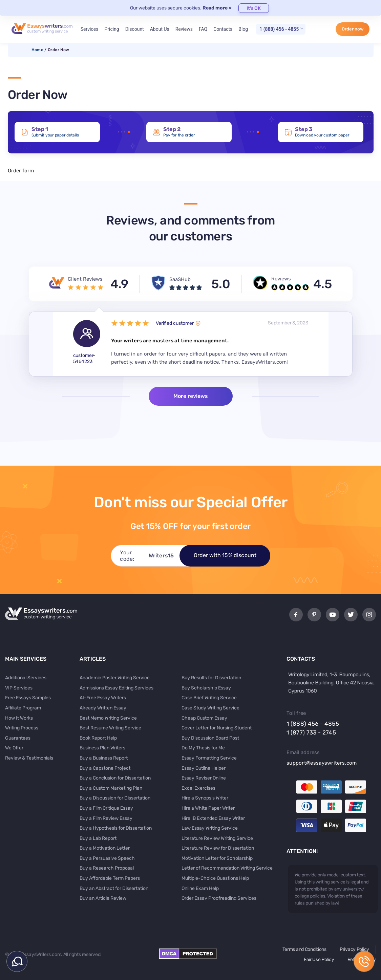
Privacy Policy (354, 949)
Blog (243, 29)
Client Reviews (85, 279)
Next (340, 344)
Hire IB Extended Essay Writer (213, 818)
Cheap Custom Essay (204, 718)
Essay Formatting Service (209, 758)
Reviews (184, 29)
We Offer (14, 748)
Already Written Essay (103, 708)
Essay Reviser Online (204, 778)
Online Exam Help (200, 888)
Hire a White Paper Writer (208, 808)
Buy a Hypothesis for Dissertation (116, 828)
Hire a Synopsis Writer (205, 798)
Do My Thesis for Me (203, 748)
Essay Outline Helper (204, 768)
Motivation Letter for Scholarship (217, 858)
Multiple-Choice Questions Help (215, 878)
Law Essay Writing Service (210, 828)
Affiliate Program (23, 708)
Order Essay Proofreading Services (219, 898)
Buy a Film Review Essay (106, 818)
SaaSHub (180, 279)
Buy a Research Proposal (107, 868)
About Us (160, 29)
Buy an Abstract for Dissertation (114, 888)
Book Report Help (98, 738)
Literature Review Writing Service (217, 838)
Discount (135, 29)
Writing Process (22, 728)
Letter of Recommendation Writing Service (227, 868)
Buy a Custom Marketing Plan (111, 788)
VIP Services (19, 688)
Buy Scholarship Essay (206, 688)
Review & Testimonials (29, 758)
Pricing (112, 29)
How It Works (19, 718)
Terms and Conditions (304, 949)
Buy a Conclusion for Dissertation (115, 778)
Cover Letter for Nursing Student (217, 728)
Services (90, 29)
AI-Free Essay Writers (103, 698)
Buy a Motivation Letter (105, 848)
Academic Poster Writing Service (115, 678)
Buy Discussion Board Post (210, 738)
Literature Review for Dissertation (218, 848)
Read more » (217, 8)
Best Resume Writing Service (110, 728)
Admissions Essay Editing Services (117, 688)
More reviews (191, 396)
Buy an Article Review (103, 898)
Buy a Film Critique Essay (106, 808)
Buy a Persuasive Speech (107, 858)
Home (37, 50)
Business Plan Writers (102, 748)
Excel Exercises (198, 788)
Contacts (223, 29)
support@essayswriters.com (322, 763)
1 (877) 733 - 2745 (311, 732)
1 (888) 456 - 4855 (279, 29)
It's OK (254, 8)
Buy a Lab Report (98, 838)
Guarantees (18, 738)
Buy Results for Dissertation (211, 678)
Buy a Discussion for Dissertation (115, 798)
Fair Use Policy (319, 960)
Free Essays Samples (28, 698)
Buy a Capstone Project (105, 768)
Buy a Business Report (104, 758)
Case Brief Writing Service (209, 698)
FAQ (203, 29)
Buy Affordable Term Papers (110, 878)
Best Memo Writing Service (108, 718)
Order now (353, 29)
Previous (41, 344)
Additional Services (26, 678)
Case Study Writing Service (210, 708)
